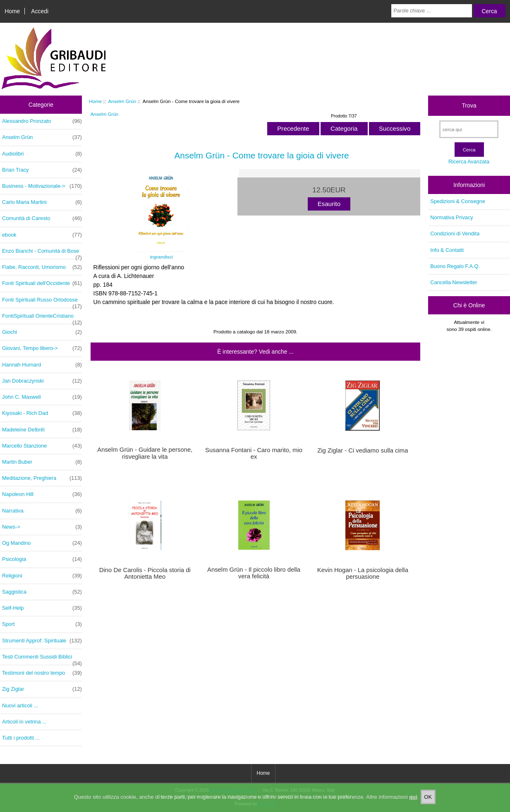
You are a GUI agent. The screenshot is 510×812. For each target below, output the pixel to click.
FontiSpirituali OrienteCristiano (42, 318)
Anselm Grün (122, 101)
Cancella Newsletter (454, 282)
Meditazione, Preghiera (42, 478)
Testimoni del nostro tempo (42, 673)
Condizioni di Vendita (455, 234)
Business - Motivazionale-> (42, 186)
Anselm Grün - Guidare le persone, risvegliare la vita (145, 453)
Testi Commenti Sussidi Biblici (42, 659)
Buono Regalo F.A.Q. (455, 266)
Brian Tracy (42, 170)
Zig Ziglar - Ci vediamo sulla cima (363, 450)
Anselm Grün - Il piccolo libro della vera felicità (254, 573)
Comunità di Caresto (42, 218)
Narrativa (42, 511)
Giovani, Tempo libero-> (42, 348)
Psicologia (42, 559)
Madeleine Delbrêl (42, 430)
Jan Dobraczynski (42, 381)
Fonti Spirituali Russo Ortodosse (42, 302)
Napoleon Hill (42, 494)
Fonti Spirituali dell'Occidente (42, 283)
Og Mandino (42, 543)
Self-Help (42, 608)
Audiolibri (42, 154)
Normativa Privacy (451, 217)
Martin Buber (42, 462)
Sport (42, 624)
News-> (42, 527)
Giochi (42, 332)
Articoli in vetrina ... (24, 722)
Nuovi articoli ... (20, 705)
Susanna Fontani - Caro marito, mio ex (254, 453)
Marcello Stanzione (42, 446)
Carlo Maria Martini (42, 202)
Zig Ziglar (42, 689)
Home (12, 11)
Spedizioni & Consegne (458, 201)
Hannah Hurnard (42, 365)
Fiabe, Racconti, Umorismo (42, 267)
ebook (42, 235)
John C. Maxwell (42, 397)
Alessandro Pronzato (42, 121)
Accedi (40, 11)
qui (413, 804)
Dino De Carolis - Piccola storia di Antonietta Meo (145, 573)
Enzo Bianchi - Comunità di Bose (42, 253)
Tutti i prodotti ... (21, 738)
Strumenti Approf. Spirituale (42, 641)
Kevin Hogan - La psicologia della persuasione (363, 573)
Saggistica (42, 592)
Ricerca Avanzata (469, 162)
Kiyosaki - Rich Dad (42, 413)
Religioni (42, 576)
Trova (469, 105)
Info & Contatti (447, 250)
